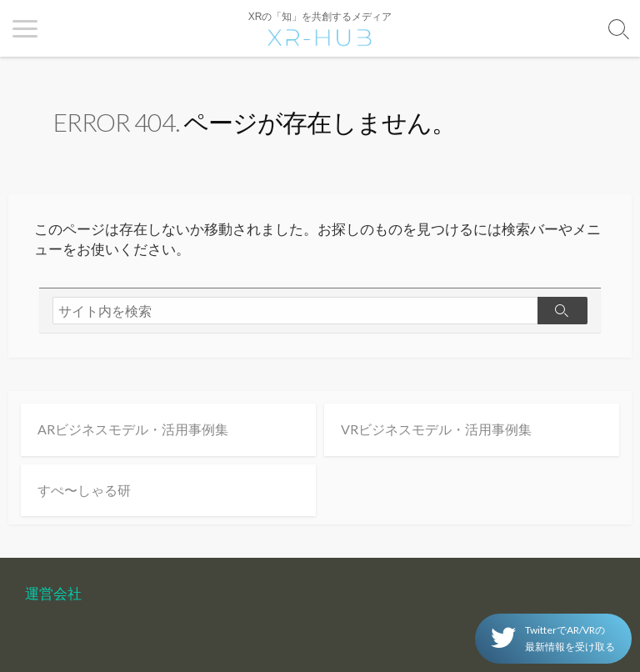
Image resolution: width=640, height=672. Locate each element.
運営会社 (53, 594)
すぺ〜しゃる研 (84, 490)
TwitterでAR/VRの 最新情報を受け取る (552, 638)
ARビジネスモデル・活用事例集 (133, 429)
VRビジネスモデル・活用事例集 (436, 429)
